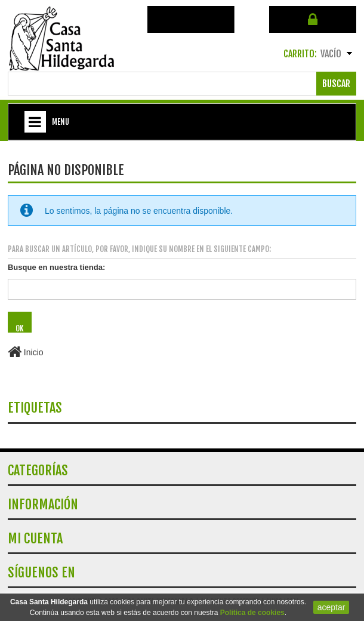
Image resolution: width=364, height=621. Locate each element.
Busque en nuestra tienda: (56, 267)
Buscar (336, 84)
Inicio (26, 352)
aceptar (331, 607)
